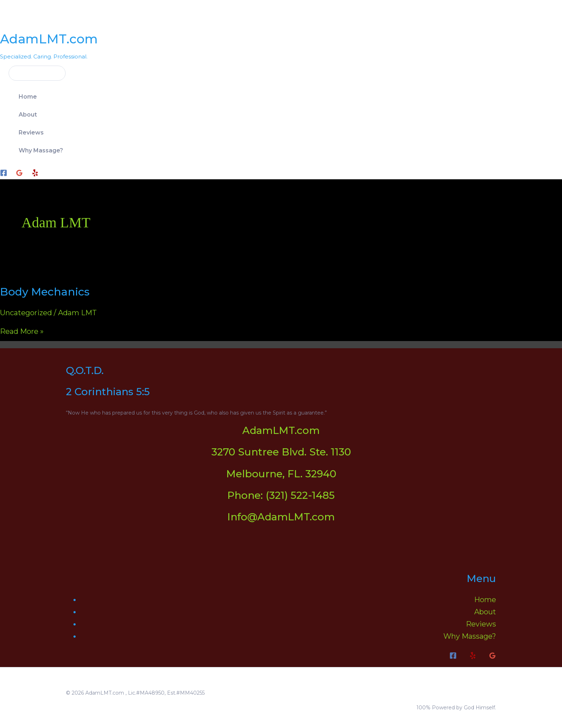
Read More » (22, 331)
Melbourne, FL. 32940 (281, 474)
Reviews (31, 133)
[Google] (19, 174)
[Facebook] (4, 174)
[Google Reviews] (492, 657)
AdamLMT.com (49, 39)
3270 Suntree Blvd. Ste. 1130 (281, 452)
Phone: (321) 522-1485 (281, 495)
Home (28, 97)
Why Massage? (41, 150)
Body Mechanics (45, 292)
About (28, 115)
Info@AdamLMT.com (281, 517)
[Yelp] (35, 174)
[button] (33, 73)
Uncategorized (26, 313)
